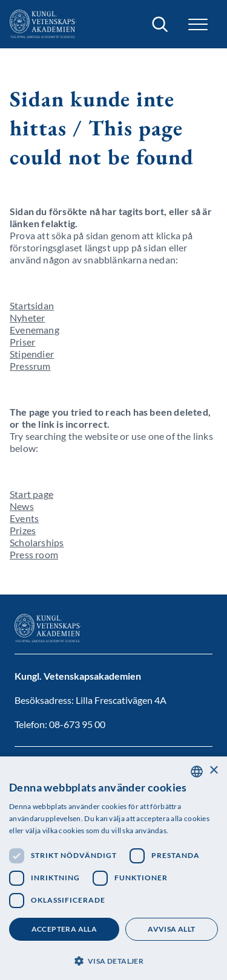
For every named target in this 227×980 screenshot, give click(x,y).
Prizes (23, 530)
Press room (34, 554)
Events (24, 518)
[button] (198, 24)
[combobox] (197, 772)
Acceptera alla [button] (64, 929)
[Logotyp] (43, 24)
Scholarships (37, 542)
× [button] (213, 771)
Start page (31, 494)
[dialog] (113, 868)
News (22, 506)
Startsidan (32, 305)
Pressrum (30, 366)
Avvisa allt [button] (171, 929)
